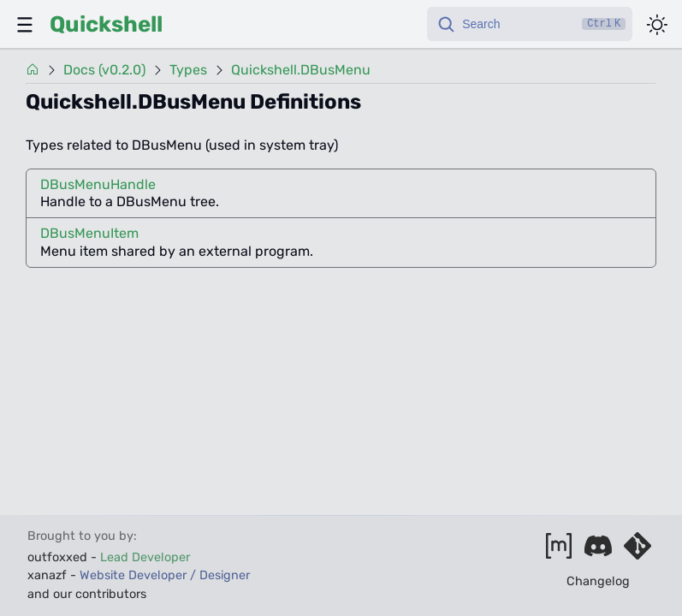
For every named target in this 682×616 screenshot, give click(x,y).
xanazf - (139, 575)
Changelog (598, 581)
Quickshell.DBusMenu (301, 70)
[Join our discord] (598, 551)
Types (188, 70)
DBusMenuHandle (98, 184)
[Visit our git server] (638, 551)
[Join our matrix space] (559, 551)
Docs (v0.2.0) (104, 70)
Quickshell (106, 24)
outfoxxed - (109, 557)
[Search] (530, 24)
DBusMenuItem (89, 233)
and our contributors (87, 594)
